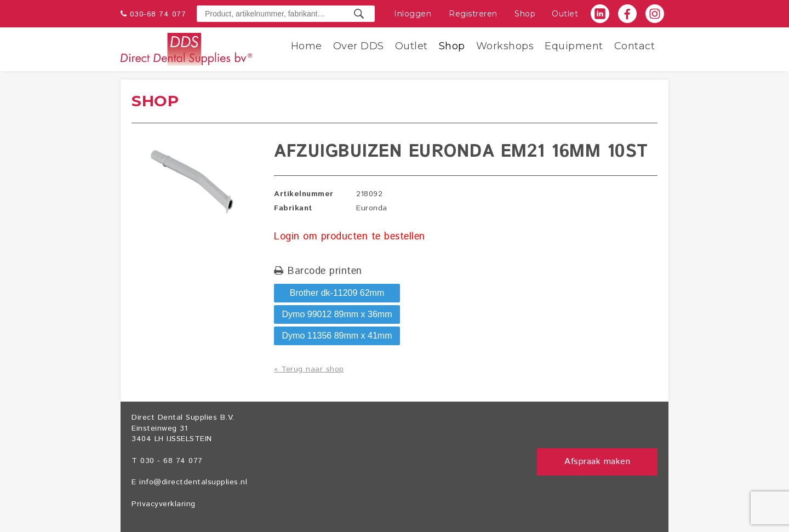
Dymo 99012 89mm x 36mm (337, 314)
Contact (635, 46)
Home (307, 46)
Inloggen (413, 14)
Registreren (473, 14)
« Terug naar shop (309, 369)
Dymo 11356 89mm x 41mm (337, 336)
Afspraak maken (597, 462)
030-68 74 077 (158, 14)
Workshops (505, 46)
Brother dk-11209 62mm (337, 293)
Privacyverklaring (164, 504)
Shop (525, 14)
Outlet (565, 14)
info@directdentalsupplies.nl (193, 482)
